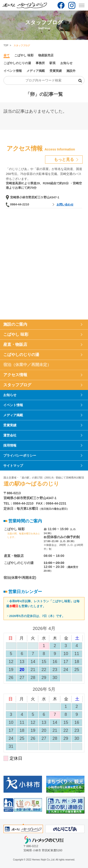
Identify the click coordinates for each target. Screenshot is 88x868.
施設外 (71, 71)
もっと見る (64, 160)
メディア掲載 (36, 71)
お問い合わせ (65, 204)
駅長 (53, 63)
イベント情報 (13, 71)
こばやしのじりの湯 (17, 63)
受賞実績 (56, 71)
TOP (6, 45)
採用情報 (10, 445)
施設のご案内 (15, 324)
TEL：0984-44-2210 (19, 503)
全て (7, 55)
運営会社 (10, 435)
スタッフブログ (17, 385)
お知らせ (66, 63)
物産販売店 (46, 55)
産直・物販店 (15, 345)
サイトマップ (13, 466)
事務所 (40, 63)
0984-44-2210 (20, 204)
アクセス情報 (15, 375)
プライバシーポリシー (20, 455)
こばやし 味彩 (24, 55)
